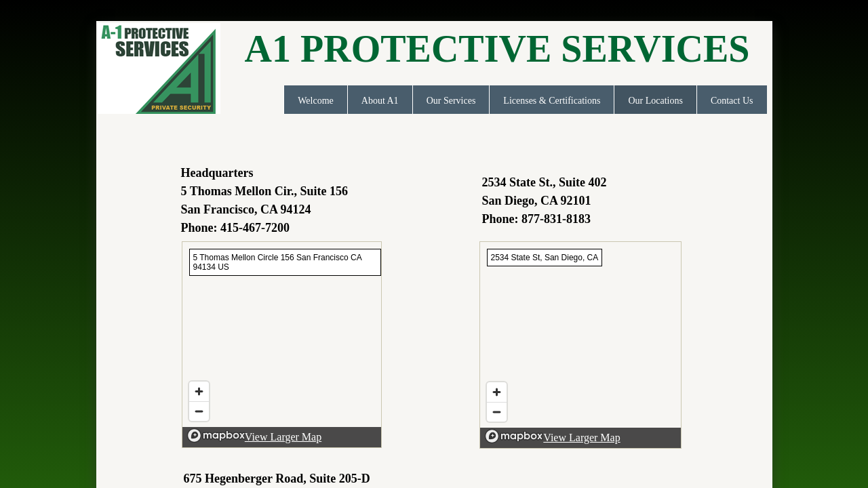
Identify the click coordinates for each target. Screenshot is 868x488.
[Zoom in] (199, 391)
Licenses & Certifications (552, 101)
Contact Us (732, 101)
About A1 (380, 101)
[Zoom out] (199, 411)
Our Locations (655, 101)
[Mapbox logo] (216, 435)
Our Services (451, 101)
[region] (282, 345)
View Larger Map (283, 437)
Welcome (316, 101)
